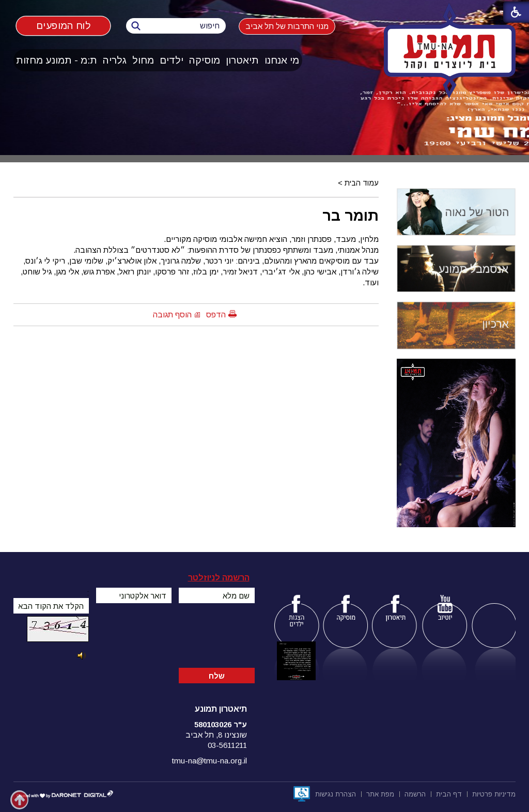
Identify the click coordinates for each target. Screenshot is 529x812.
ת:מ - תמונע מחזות (57, 60)
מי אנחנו (282, 60)
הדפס (216, 315)
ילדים (172, 60)
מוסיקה (205, 60)
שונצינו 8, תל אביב (216, 735)
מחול (143, 60)
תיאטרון (242, 60)
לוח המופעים (63, 25)
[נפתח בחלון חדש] (302, 794)
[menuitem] (282, 60)
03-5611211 (227, 745)
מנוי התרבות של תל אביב (287, 26)
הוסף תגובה (172, 315)
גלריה (115, 60)
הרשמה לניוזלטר (219, 578)
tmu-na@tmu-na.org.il (209, 761)
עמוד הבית (362, 183)
